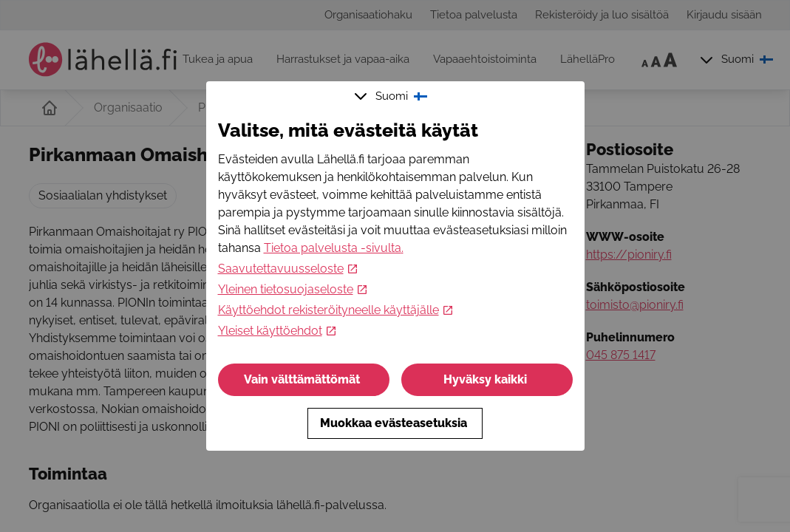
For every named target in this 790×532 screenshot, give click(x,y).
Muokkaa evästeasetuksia (395, 423)
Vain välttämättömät (303, 379)
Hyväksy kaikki (487, 379)
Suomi (392, 96)
